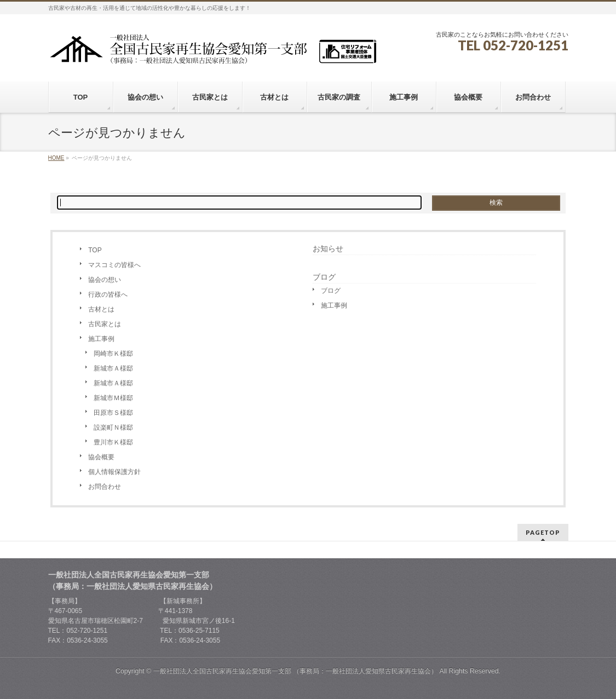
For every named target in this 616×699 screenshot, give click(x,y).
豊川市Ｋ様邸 (113, 442)
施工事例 (101, 339)
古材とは (101, 309)
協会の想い (105, 280)
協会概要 (101, 457)
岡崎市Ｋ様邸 (113, 354)
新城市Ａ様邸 (113, 368)
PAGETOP (543, 532)
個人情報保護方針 (114, 472)
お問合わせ (105, 487)
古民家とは (105, 324)
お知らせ (328, 249)
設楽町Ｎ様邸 (113, 428)
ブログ (331, 291)
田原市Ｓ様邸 (113, 413)
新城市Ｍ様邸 (113, 398)
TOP (95, 250)
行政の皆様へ (108, 294)
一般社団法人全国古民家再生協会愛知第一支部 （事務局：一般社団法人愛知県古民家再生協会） (295, 671)
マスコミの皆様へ (114, 265)
